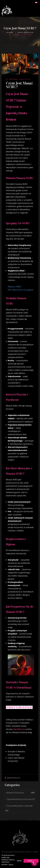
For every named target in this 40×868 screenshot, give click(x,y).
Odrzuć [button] (19, 861)
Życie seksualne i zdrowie (20, 806)
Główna (10, 32)
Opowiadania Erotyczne (19, 799)
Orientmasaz (13, 778)
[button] (37, 2)
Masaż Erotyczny (26, 32)
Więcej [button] (11, 864)
